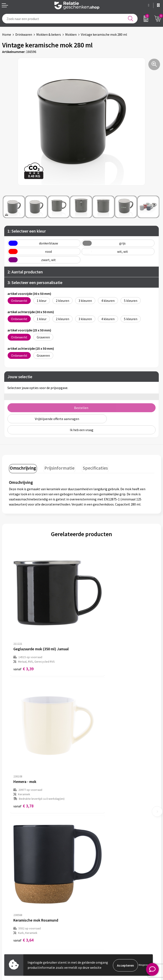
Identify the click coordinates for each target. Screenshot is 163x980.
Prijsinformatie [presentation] (57, 467)
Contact (8, 910)
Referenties (11, 931)
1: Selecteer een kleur (27, 231)
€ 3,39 (23, 643)
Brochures (10, 924)
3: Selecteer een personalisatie (35, 282)
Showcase (9, 917)
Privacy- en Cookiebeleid (101, 917)
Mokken (71, 34)
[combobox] (70, 19)
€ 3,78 (96, 648)
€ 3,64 (23, 757)
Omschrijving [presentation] (22, 467)
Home (7, 34)
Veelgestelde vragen (98, 858)
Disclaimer (91, 924)
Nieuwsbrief (92, 852)
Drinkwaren (24, 34)
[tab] (22, 468)
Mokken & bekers (49, 34)
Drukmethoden (95, 865)
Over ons (90, 845)
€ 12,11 (97, 757)
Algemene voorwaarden (101, 910)
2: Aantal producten (25, 272)
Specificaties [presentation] (92, 467)
